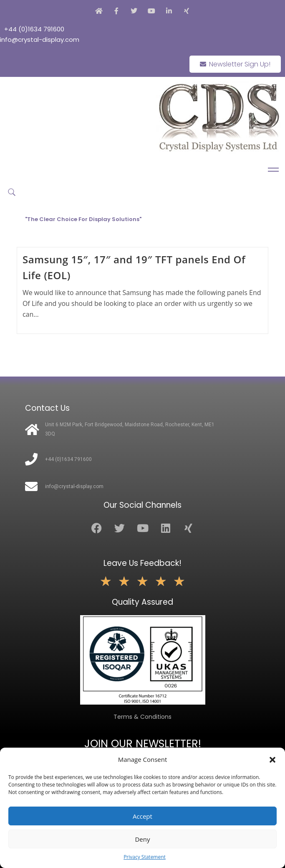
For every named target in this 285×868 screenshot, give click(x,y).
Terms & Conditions (142, 717)
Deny (142, 839)
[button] (272, 760)
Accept (142, 816)
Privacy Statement (145, 857)
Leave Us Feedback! (142, 563)
